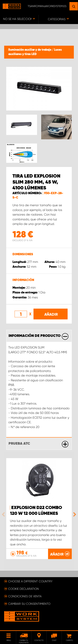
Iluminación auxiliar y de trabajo (30, 50)
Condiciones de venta (25, 596)
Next (74, 514)
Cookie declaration (24, 589)
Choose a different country (30, 581)
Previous (4, 514)
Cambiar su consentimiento (29, 604)
